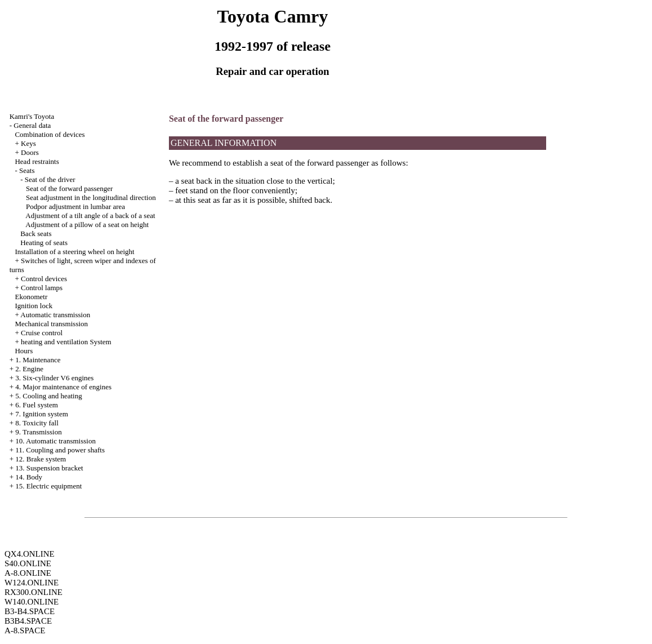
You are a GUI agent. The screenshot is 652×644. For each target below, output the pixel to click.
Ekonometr (31, 297)
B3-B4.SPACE (30, 611)
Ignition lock (34, 306)
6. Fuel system (36, 405)
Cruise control (42, 333)
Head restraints (37, 161)
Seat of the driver (50, 179)
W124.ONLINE (32, 583)
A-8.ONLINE (28, 573)
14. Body (29, 477)
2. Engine (29, 369)
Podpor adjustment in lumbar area (75, 206)
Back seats (36, 234)
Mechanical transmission (51, 324)
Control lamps (42, 288)
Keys (28, 143)
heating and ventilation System (66, 342)
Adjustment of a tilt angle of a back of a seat (90, 216)
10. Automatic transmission (55, 441)
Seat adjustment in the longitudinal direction (91, 197)
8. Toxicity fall (37, 423)
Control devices (44, 279)
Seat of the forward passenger (70, 188)
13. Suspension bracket (49, 468)
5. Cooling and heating (48, 396)
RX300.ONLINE (34, 592)
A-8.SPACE (25, 630)
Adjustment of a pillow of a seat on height (87, 225)
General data (32, 125)
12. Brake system (41, 459)
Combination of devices (50, 134)
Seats (27, 170)
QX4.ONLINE (30, 554)
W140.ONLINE (32, 602)
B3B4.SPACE (28, 621)
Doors (30, 152)
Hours (24, 351)
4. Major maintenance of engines (63, 387)
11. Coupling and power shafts (60, 450)
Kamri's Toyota (32, 116)
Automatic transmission (55, 315)
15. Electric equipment (48, 486)
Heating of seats (44, 243)
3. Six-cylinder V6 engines (54, 378)
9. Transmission (38, 432)
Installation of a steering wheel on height (74, 252)
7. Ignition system (42, 414)
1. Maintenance (38, 360)
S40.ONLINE (28, 563)
